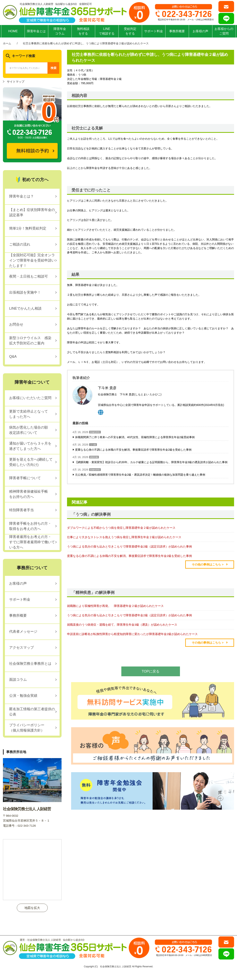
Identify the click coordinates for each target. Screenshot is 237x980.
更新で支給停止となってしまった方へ (29, 414)
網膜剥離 (94, 457)
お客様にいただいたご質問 (30, 398)
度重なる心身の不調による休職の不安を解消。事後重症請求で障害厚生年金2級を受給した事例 (133, 450)
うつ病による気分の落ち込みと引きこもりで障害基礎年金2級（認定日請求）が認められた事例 (129, 546)
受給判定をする (130, 31)
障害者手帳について (25, 478)
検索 (54, 68)
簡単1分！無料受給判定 (28, 228)
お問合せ (16, 324)
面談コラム (18, 680)
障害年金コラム (60, 31)
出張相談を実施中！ (25, 292)
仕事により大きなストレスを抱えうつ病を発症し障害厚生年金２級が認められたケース (124, 537)
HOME (13, 31)
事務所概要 (177, 31)
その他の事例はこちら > (208, 564)
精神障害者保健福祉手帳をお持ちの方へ (29, 494)
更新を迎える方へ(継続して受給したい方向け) (31, 462)
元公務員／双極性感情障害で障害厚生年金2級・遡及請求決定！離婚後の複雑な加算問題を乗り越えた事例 (140, 475)
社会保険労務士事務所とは (30, 664)
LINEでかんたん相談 (25, 308)
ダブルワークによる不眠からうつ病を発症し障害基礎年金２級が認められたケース (121, 528)
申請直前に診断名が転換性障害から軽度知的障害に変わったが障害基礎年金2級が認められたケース (132, 634)
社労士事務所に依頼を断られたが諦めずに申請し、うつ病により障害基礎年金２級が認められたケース (86, 43)
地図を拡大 (32, 908)
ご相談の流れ (20, 244)
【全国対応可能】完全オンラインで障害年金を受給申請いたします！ (32, 260)
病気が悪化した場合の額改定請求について (29, 430)
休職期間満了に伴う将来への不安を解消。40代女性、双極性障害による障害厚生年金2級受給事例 (135, 437)
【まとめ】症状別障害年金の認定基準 (32, 212)
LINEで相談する (107, 31)
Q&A (13, 356)
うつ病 (93, 445)
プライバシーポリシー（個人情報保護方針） (27, 728)
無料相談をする (83, 31)
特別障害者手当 (21, 510)
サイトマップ (16, 82)
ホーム (7, 43)
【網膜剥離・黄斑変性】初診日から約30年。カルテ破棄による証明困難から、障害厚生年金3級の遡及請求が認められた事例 (151, 462)
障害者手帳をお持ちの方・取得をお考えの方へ (30, 526)
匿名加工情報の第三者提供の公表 (32, 712)
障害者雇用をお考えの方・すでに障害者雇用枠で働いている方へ (32, 542)
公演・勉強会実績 (23, 696)
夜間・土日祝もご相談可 (29, 276)
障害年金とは (36, 31)
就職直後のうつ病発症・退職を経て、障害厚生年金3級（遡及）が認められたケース (122, 625)
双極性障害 (95, 432)
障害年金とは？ (21, 196)
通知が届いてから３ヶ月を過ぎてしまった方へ (30, 446)
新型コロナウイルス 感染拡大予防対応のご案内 (30, 341)
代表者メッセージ (23, 632)
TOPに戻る (151, 671)
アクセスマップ (21, 648)
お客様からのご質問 (224, 31)
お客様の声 (200, 31)
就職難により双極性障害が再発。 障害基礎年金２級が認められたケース (115, 606)
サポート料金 (154, 31)
